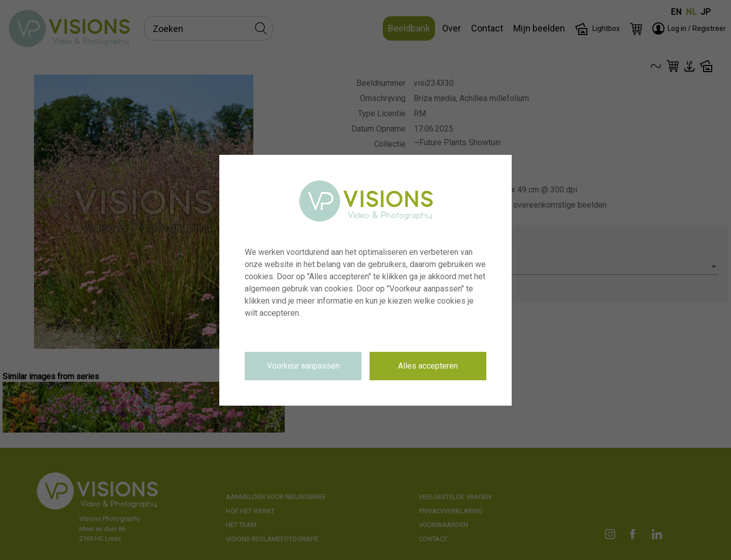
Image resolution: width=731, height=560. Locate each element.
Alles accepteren (428, 366)
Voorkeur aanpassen (303, 366)
